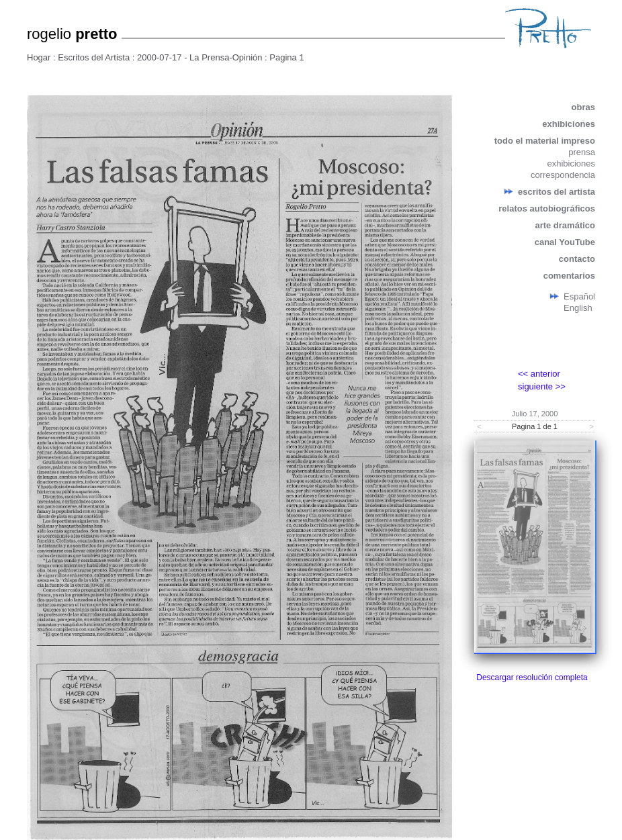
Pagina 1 (286, 57)
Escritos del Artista (94, 57)
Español (579, 296)
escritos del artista (557, 192)
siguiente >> (542, 386)
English (578, 308)
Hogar (39, 57)
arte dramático (565, 225)
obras (583, 107)
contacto (577, 259)
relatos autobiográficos (547, 208)
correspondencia (563, 175)
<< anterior (539, 374)
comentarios (569, 276)
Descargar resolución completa (532, 678)
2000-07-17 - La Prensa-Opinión (199, 57)
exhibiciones (569, 124)
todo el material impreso (545, 141)
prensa (582, 152)
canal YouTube (565, 242)
